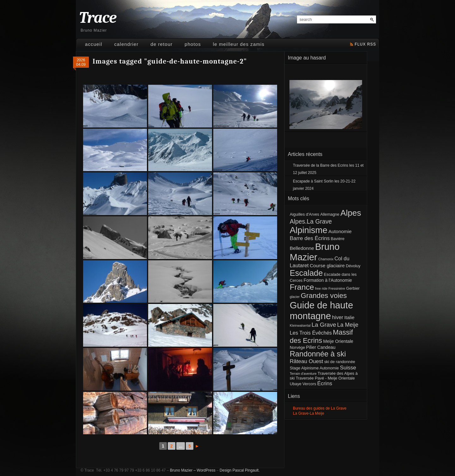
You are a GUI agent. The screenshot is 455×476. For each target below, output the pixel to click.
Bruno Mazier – (183, 470)
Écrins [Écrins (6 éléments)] (325, 383)
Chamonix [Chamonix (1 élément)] (326, 259)
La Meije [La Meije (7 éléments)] (348, 325)
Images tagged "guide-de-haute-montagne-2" (170, 61)
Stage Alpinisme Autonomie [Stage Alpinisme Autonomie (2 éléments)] (314, 368)
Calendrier (126, 44)
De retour (161, 44)
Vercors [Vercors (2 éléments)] (309, 384)
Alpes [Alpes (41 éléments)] (351, 213)
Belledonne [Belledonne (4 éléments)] (302, 248)
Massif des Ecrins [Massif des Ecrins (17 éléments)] (321, 336)
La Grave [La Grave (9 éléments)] (324, 325)
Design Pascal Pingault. (240, 470)
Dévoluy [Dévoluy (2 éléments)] (353, 266)
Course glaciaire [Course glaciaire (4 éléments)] (327, 266)
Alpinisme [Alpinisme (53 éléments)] (309, 230)
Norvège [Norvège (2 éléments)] (297, 347)
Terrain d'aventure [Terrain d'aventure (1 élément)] (303, 374)
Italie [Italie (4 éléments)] (349, 317)
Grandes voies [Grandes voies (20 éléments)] (324, 296)
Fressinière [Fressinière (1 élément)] (337, 288)
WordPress (206, 470)
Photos (193, 44)
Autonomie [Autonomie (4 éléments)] (340, 231)
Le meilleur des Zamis (239, 44)
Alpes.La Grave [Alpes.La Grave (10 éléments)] (311, 221)
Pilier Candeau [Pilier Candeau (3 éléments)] (321, 347)
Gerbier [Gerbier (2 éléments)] (353, 288)
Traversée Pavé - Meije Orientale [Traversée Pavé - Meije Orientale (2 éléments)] (325, 378)
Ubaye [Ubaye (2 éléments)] (296, 384)
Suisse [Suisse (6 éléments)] (348, 368)
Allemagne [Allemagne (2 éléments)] (330, 214)
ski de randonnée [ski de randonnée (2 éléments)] (340, 362)
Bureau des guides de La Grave (320, 408)
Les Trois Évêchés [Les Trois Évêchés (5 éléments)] (311, 333)
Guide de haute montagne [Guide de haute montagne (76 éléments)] (322, 310)
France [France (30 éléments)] (302, 287)
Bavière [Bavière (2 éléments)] (338, 239)
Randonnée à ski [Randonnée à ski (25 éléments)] (318, 354)
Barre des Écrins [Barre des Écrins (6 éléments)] (310, 238)
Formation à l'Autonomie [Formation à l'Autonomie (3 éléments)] (328, 280)
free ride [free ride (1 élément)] (321, 288)
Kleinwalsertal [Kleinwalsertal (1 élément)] (300, 325)
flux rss (365, 44)
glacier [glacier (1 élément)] (295, 297)
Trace (98, 18)
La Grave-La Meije (309, 413)
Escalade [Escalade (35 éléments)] (306, 273)
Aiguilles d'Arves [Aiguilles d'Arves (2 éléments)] (304, 214)
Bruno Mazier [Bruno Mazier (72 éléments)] (315, 252)
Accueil (94, 44)
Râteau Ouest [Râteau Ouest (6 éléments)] (306, 361)
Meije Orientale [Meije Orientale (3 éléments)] (338, 341)
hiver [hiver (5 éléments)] (338, 317)
